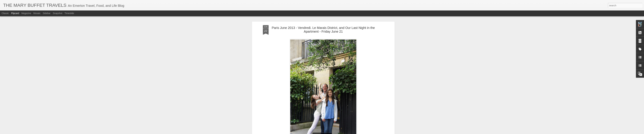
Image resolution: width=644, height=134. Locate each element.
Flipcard (15, 13)
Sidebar (47, 13)
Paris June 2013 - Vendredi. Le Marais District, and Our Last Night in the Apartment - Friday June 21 (323, 30)
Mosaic (37, 13)
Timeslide (69, 13)
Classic (5, 13)
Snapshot (58, 13)
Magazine (26, 13)
